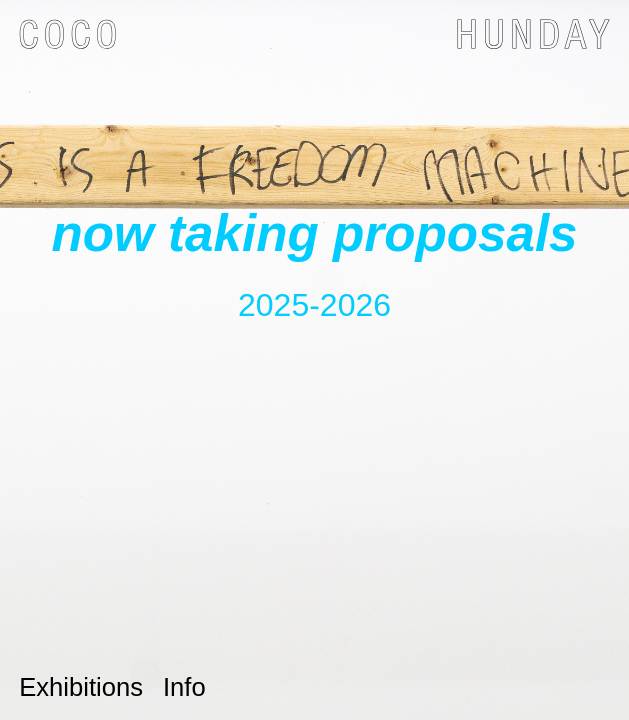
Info (184, 687)
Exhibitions (81, 687)
